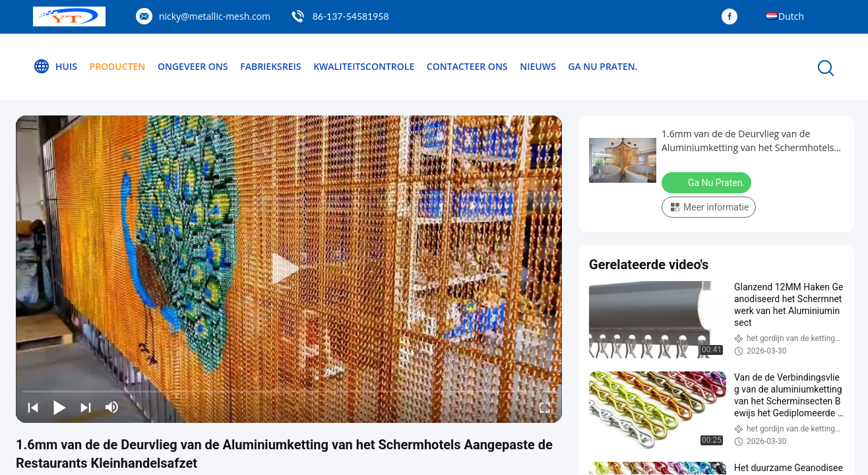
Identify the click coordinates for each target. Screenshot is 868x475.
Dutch (791, 16)
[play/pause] (59, 407)
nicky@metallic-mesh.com (215, 16)
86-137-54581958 (351, 16)
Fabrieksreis (270, 66)
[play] (289, 269)
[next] (86, 407)
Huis (55, 67)
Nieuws (538, 66)
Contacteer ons (467, 66)
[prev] (33, 407)
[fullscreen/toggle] (545, 407)
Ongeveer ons (193, 66)
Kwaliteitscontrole (364, 66)
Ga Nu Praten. (603, 66)
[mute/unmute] (112, 407)
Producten (118, 66)
